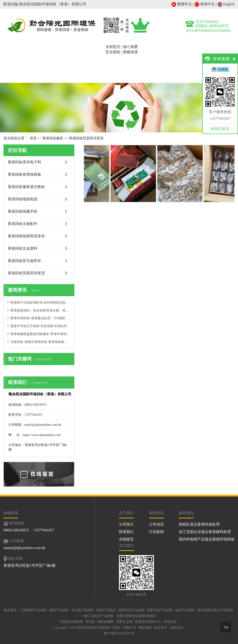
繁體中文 (182, 4)
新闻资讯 (184, 65)
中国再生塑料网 (71, 622)
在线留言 (126, 539)
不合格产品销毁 (83, 610)
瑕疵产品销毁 (106, 610)
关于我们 (126, 513)
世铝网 (90, 622)
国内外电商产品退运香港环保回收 (207, 539)
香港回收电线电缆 (23, 199)
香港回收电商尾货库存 (26, 236)
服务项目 (186, 513)
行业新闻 (156, 532)
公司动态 (156, 524)
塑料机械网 (106, 622)
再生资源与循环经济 (128, 71)
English (226, 4)
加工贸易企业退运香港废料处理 (205, 532)
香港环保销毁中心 (148, 622)
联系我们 (126, 532)
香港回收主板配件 (23, 224)
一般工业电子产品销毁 (97, 616)
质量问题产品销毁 (160, 610)
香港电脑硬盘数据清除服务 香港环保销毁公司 (41, 334)
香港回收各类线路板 (24, 174)
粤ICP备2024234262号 (119, 633)
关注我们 (126, 545)
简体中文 (205, 4)
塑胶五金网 (124, 622)
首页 (17, 65)
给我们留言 (220, 129)
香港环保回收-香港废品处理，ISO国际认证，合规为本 (41, 318)
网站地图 (145, 628)
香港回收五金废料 (23, 248)
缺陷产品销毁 (185, 610)
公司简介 (45, 65)
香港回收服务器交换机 (26, 187)
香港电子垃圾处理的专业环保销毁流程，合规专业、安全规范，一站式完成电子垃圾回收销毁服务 (41, 303)
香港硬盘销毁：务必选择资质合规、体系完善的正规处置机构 (41, 310)
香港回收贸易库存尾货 (86, 138)
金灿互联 (177, 628)
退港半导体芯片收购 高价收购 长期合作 (39, 326)
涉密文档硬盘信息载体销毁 (136, 616)
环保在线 (170, 622)
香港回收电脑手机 (23, 211)
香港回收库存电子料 (24, 162)
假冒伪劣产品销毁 (131, 610)
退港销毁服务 (73, 65)
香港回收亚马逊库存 (24, 261)
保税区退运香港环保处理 (199, 524)
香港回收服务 (100, 65)
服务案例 (156, 65)
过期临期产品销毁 (34, 610)
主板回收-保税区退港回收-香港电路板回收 (41, 342)
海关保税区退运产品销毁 (215, 610)
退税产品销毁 (59, 610)
